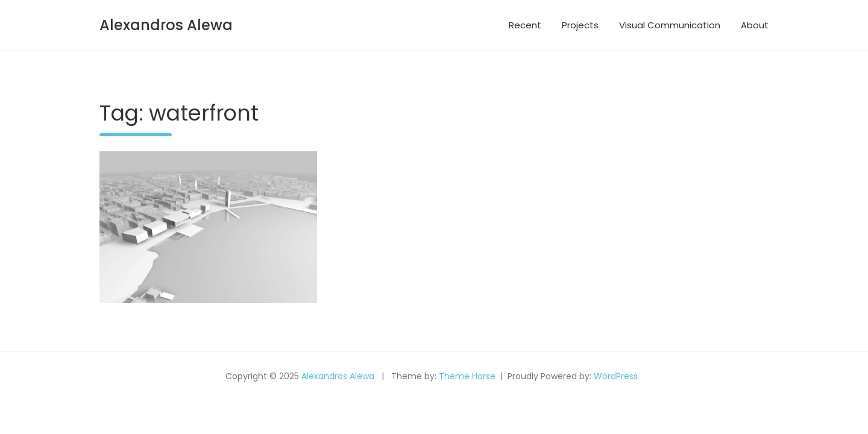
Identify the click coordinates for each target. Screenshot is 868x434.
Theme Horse (467, 376)
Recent (525, 25)
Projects (580, 25)
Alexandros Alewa (166, 25)
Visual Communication (670, 25)
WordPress (616, 376)
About (755, 25)
